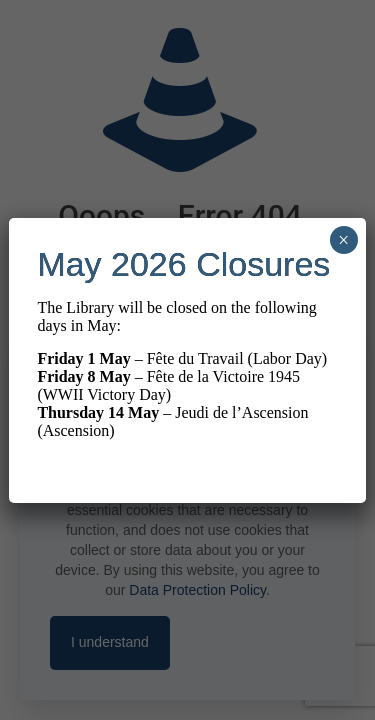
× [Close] (343, 240)
